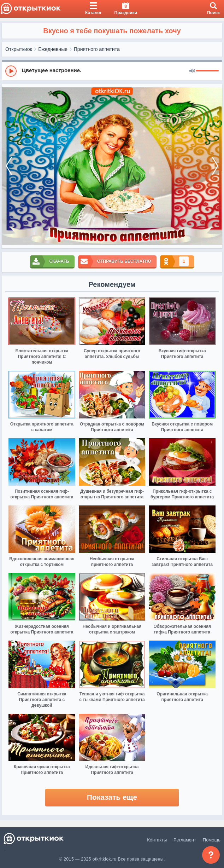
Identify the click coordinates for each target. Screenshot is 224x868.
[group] (112, 71)
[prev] (9, 166)
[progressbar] (207, 71)
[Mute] (192, 71)
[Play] (11, 71)
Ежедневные (53, 49)
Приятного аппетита (97, 49)
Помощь (212, 840)
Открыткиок (19, 49)
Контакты (157, 840)
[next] (215, 166)
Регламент (185, 840)
